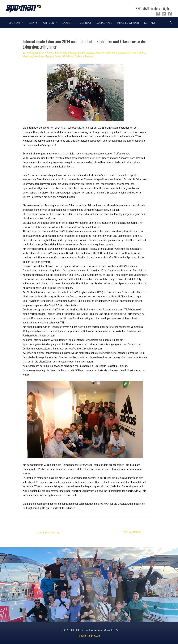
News (50, 53)
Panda (58, 56)
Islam (133, 53)
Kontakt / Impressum (89, 636)
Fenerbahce (108, 53)
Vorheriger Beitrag (47, 533)
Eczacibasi (95, 53)
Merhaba (27, 56)
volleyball (88, 56)
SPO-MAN (68, 56)
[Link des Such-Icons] (171, 23)
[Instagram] (158, 14)
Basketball (61, 53)
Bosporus (83, 53)
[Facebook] (170, 14)
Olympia (49, 56)
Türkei (78, 56)
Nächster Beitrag (132, 533)
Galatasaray (122, 53)
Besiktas (72, 53)
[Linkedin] (164, 14)
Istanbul (141, 53)
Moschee (38, 56)
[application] (21, 23)
